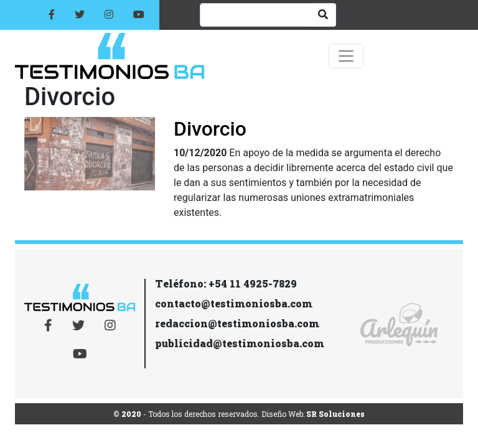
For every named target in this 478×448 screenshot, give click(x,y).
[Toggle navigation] (346, 56)
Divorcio (210, 129)
